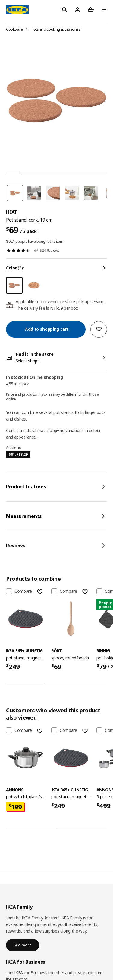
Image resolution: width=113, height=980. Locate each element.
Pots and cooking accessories (56, 29)
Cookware (14, 29)
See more (23, 945)
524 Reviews (50, 250)
